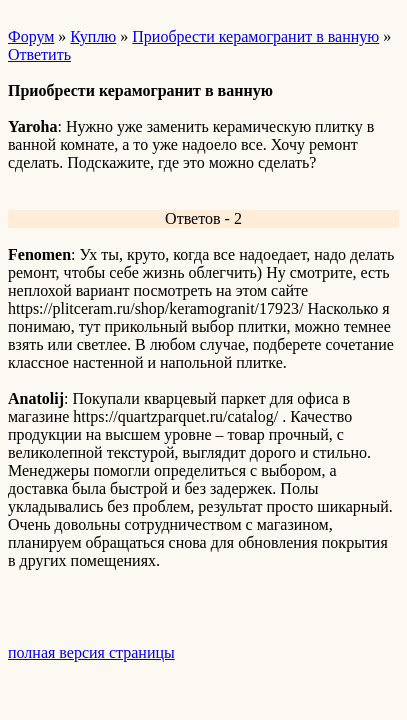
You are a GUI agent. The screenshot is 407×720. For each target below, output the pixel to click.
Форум (31, 36)
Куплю (93, 36)
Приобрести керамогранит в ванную (255, 36)
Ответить (39, 54)
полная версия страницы (91, 652)
